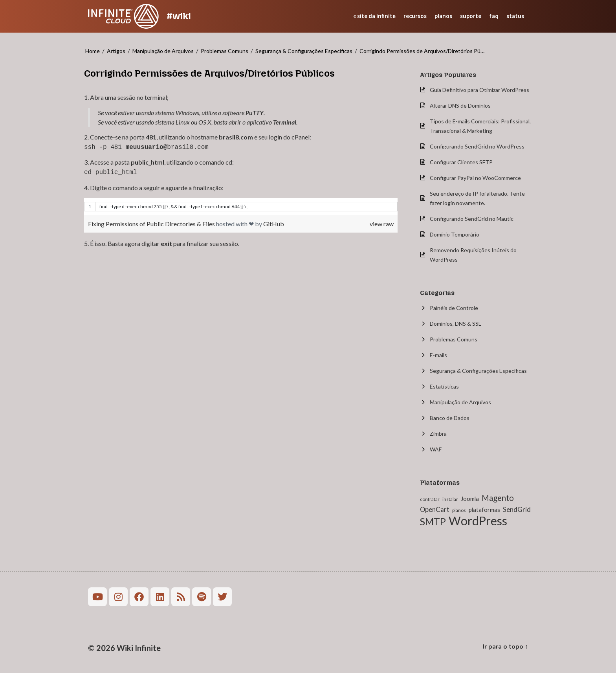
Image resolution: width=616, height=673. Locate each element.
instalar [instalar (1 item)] (450, 499)
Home (93, 51)
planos (443, 16)
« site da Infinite (374, 16)
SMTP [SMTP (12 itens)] (433, 522)
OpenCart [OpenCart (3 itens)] (435, 510)
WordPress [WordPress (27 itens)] (478, 521)
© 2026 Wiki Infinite (124, 648)
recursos (415, 16)
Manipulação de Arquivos (163, 51)
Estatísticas (444, 386)
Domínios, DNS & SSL (456, 324)
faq (494, 16)
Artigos (116, 51)
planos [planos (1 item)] (459, 510)
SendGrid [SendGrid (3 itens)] (517, 510)
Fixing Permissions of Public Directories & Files (152, 222)
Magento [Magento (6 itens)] (498, 498)
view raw (382, 222)
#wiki (179, 16)
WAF (436, 449)
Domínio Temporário (455, 234)
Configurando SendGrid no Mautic (472, 219)
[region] (241, 205)
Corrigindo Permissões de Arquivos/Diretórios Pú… (422, 51)
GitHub (274, 222)
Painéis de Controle (454, 308)
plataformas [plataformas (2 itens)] (484, 510)
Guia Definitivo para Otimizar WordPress (479, 90)
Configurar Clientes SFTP (461, 162)
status (515, 16)
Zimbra (438, 434)
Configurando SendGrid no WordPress (477, 146)
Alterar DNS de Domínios (460, 105)
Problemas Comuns (225, 51)
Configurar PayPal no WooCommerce (475, 178)
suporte (471, 16)
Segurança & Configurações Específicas (304, 51)
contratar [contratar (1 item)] (430, 499)
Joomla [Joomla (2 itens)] (470, 499)
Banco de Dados (450, 418)
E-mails (438, 355)
